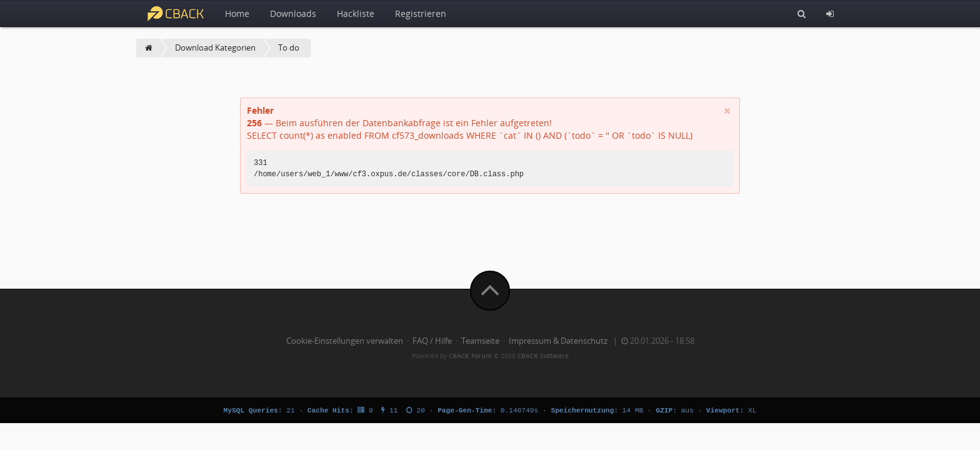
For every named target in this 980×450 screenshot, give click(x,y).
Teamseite (480, 341)
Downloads (293, 13)
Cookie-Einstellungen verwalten (345, 341)
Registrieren (421, 13)
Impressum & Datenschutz (558, 341)
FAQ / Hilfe (432, 341)
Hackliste (356, 13)
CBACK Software (543, 356)
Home (237, 13)
